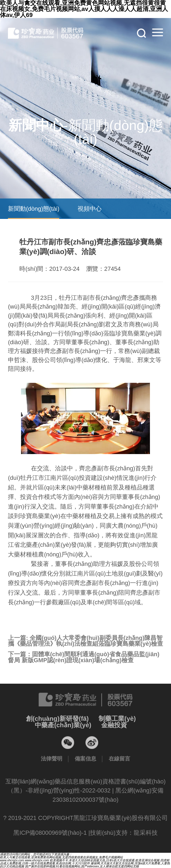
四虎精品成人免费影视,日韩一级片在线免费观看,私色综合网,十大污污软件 (85, 862)
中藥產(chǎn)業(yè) (63, 725)
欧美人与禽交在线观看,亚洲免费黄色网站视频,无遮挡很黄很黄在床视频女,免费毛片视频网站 (61, 857)
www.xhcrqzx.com (12, 860)
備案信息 (85, 759)
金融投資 (114, 725)
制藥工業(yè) (117, 719)
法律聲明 (52, 759)
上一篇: (85, 641)
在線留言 (119, 759)
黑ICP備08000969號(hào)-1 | (52, 833)
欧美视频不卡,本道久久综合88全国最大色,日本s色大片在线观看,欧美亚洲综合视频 (105, 860)
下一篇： (84, 657)
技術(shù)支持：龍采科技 (124, 833)
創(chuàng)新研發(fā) (57, 719)
